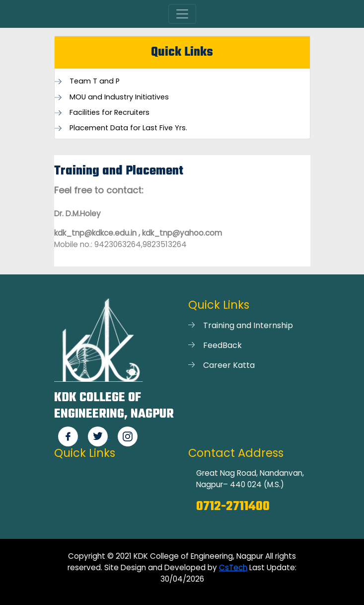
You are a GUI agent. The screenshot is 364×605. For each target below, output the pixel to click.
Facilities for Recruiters (109, 113)
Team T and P (95, 81)
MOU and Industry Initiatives (119, 97)
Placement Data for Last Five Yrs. (128, 128)
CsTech (233, 567)
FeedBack (222, 345)
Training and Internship (248, 325)
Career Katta (229, 365)
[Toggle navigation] (182, 14)
